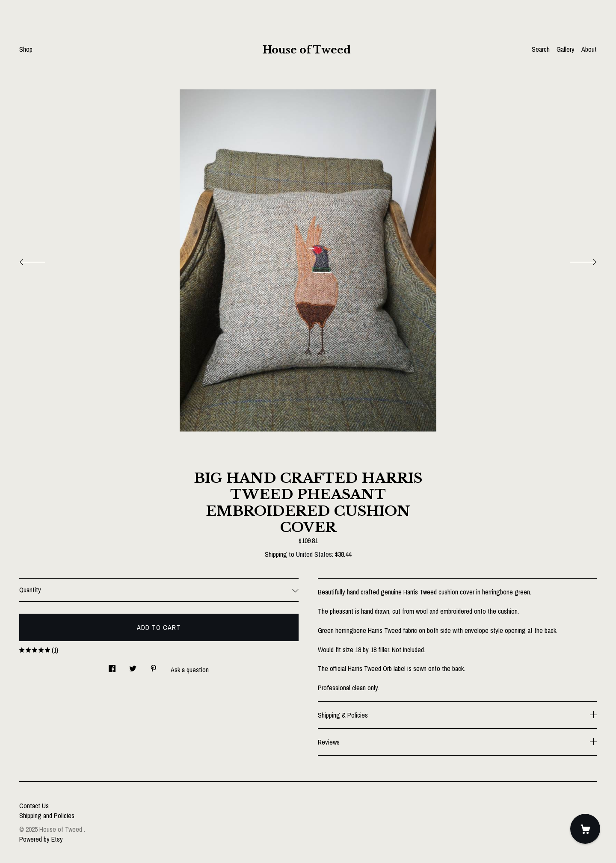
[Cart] (585, 829)
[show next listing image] (575, 260)
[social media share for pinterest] (154, 666)
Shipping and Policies (47, 816)
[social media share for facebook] (112, 666)
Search (541, 49)
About (589, 49)
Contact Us (34, 806)
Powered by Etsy (41, 839)
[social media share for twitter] (133, 666)
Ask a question (190, 670)
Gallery (566, 49)
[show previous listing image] (41, 260)
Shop (26, 49)
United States (314, 554)
